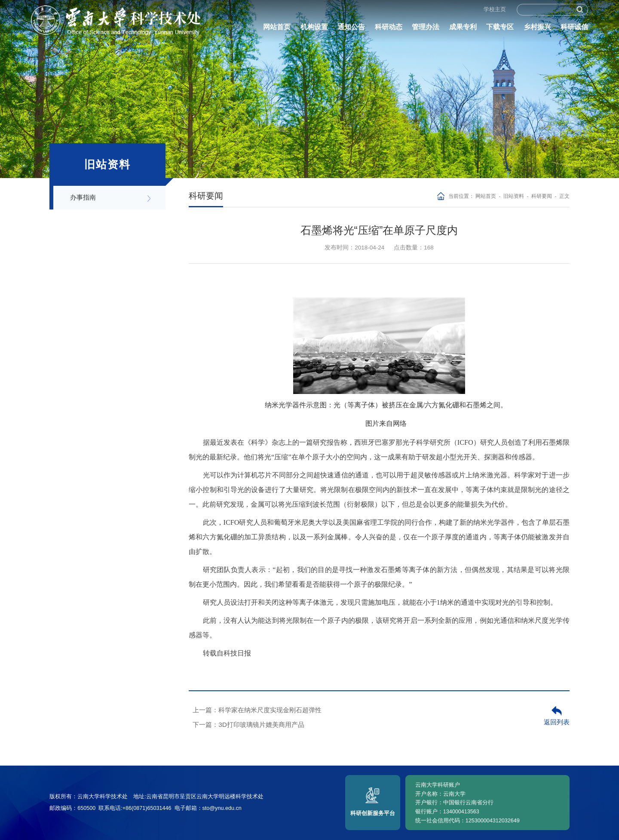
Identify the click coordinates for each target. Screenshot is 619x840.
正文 (564, 196)
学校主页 (495, 12)
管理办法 (426, 30)
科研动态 (389, 30)
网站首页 (277, 30)
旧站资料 (514, 196)
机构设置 (314, 30)
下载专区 (500, 30)
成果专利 (463, 30)
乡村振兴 (537, 30)
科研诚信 (574, 30)
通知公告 (351, 30)
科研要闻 (542, 196)
